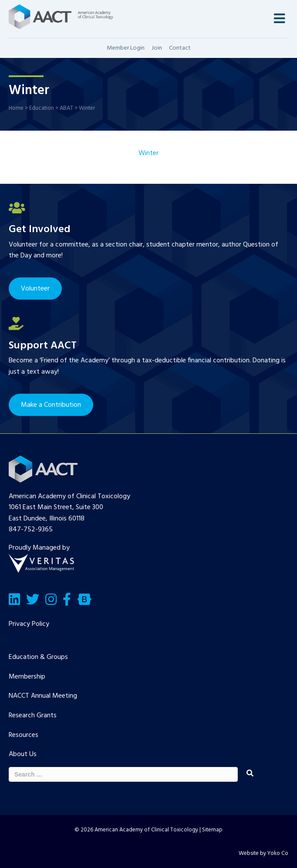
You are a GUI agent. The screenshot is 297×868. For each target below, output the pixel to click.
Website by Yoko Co (263, 853)
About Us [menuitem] (23, 754)
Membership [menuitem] (27, 677)
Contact (180, 48)
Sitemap (212, 830)
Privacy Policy (29, 624)
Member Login (126, 48)
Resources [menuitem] (24, 735)
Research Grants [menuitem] (33, 716)
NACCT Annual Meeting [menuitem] (43, 696)
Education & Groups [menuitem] (38, 657)
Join (157, 48)
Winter (148, 153)
